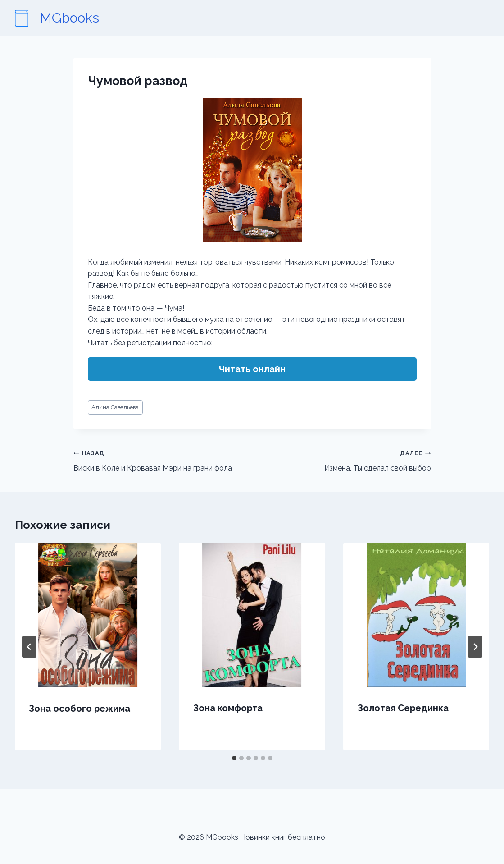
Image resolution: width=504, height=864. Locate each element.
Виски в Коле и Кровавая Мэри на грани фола (159, 460)
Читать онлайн (252, 369)
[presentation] (88, 615)
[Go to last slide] (29, 647)
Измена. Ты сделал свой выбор (345, 460)
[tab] (234, 758)
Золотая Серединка (403, 708)
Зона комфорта (228, 708)
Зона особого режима (80, 709)
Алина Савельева (115, 407)
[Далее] (475, 647)
